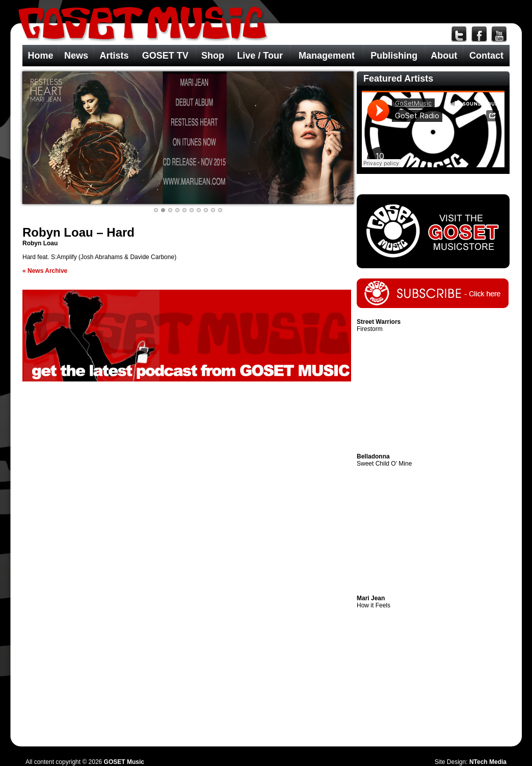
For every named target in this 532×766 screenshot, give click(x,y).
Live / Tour (260, 56)
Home (40, 56)
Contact (486, 56)
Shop (213, 56)
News (76, 56)
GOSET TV (165, 56)
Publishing (394, 56)
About (444, 56)
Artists (114, 56)
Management (327, 56)
